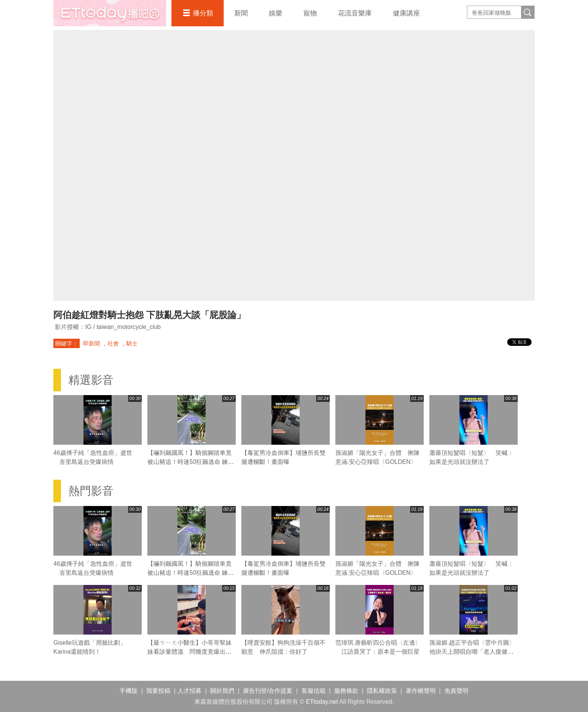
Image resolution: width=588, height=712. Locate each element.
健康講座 (406, 13)
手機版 (129, 691)
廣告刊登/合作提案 (268, 691)
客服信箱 (314, 691)
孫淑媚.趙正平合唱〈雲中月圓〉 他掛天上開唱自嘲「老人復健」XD (475, 652)
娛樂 (276, 13)
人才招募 (189, 691)
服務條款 (346, 691)
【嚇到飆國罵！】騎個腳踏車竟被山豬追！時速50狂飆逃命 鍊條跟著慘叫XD (191, 462)
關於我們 (222, 691)
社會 (113, 343)
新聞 (241, 13)
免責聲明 (456, 691)
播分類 (203, 13)
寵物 (310, 13)
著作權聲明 (421, 691)
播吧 (110, 13)
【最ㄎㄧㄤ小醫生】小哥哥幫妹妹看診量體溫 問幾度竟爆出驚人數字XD (189, 652)
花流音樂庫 (355, 13)
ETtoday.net (322, 702)
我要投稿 (158, 691)
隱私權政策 (382, 691)
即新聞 (92, 343)
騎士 (132, 343)
